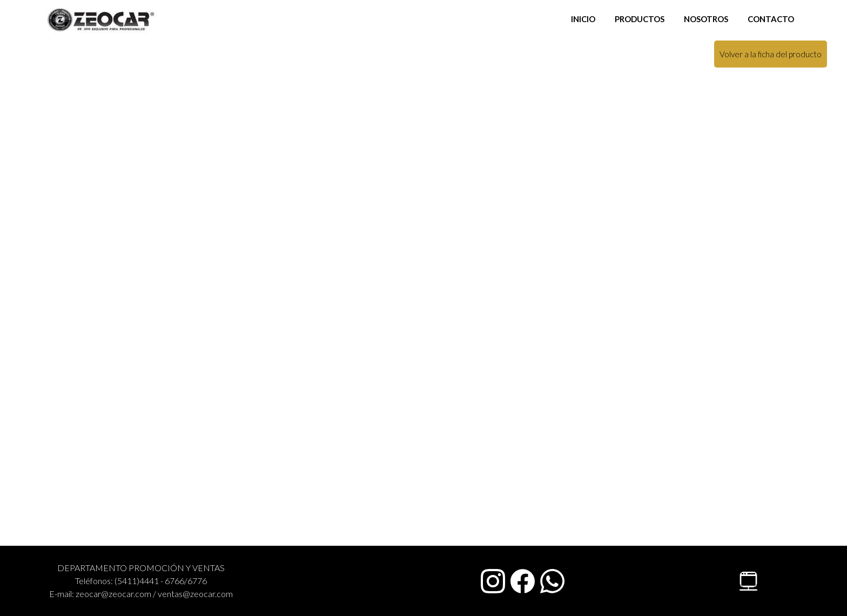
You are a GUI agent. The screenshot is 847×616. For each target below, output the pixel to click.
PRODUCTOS (640, 19)
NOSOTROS (706, 19)
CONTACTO (771, 19)
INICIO (583, 19)
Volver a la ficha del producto (771, 54)
